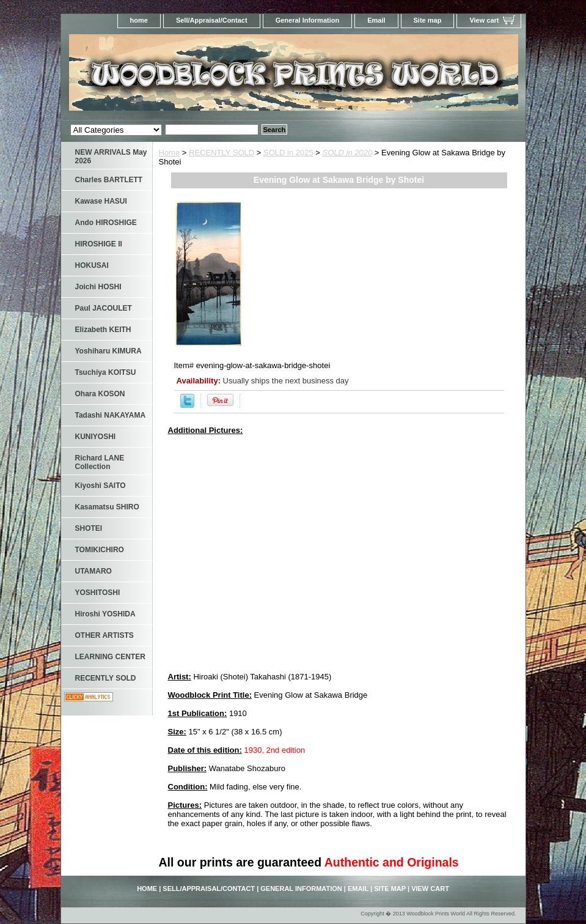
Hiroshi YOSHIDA (105, 614)
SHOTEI (89, 528)
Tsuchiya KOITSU (106, 372)
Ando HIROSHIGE (106, 223)
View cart (484, 20)
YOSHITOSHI (98, 593)
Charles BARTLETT (109, 180)
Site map (428, 20)
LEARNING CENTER (110, 657)
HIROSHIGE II (99, 244)
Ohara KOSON (100, 394)
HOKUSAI (92, 265)
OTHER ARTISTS (104, 635)
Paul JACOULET (104, 308)
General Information (308, 20)
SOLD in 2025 (288, 153)
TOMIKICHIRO (100, 550)
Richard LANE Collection (100, 462)
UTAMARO (93, 571)
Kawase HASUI (101, 201)
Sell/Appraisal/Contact (212, 20)
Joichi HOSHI (98, 287)
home (139, 20)
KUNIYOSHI (96, 437)
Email (376, 20)
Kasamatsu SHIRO (107, 507)
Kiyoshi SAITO (101, 486)
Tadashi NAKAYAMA (111, 415)
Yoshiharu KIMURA (108, 351)
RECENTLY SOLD (222, 153)
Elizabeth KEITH (103, 330)
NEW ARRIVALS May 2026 (111, 157)
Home (170, 153)
